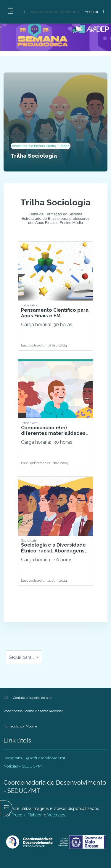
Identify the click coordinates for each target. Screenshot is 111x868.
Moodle (31, 726)
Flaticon (35, 815)
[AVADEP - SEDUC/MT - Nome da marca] (55, 842)
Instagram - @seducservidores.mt (34, 758)
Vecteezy (56, 815)
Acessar (92, 12)
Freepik (18, 815)
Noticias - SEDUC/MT (24, 766)
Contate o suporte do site (32, 698)
